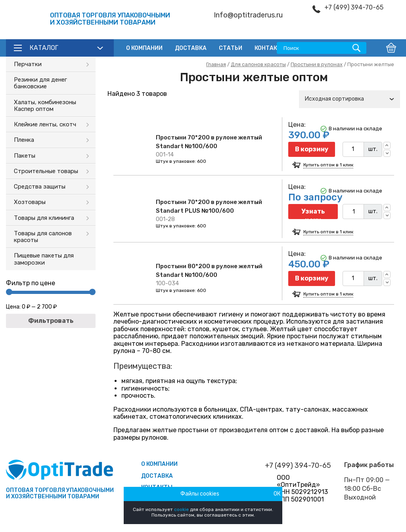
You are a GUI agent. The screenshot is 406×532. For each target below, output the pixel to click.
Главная (216, 64)
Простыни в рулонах (317, 64)
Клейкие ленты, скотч (45, 124)
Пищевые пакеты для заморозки (44, 259)
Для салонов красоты (258, 64)
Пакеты (25, 156)
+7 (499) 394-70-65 (354, 8)
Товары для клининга (44, 218)
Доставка (191, 48)
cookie (181, 509)
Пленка (24, 140)
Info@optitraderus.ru (248, 15)
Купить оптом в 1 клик (328, 165)
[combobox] (350, 99)
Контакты (270, 48)
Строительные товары (46, 171)
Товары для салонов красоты (43, 237)
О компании (144, 48)
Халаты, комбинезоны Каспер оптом (45, 106)
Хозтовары (30, 202)
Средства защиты (40, 187)
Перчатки (28, 64)
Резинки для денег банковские (40, 83)
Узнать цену (313, 213)
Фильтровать (51, 321)
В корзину (312, 149)
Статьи (231, 48)
